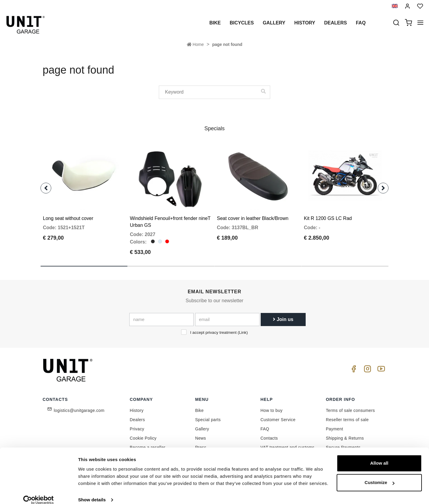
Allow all (379, 456)
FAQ (265, 424)
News (201, 434)
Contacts (269, 434)
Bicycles (242, 23)
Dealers (335, 23)
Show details (92, 492)
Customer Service (278, 415)
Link (243, 328)
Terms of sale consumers (350, 406)
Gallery (274, 23)
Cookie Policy (143, 434)
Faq (361, 23)
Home (195, 44)
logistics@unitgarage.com (79, 406)
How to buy (271, 406)
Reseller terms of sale (347, 415)
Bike (215, 23)
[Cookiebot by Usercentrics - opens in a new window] (39, 492)
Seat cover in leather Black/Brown (253, 214)
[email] (227, 315)
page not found (227, 44)
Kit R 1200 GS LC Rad (328, 214)
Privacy (137, 424)
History (305, 23)
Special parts (208, 415)
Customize (380, 475)
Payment (335, 424)
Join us (283, 315)
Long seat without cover (68, 214)
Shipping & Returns (345, 434)
